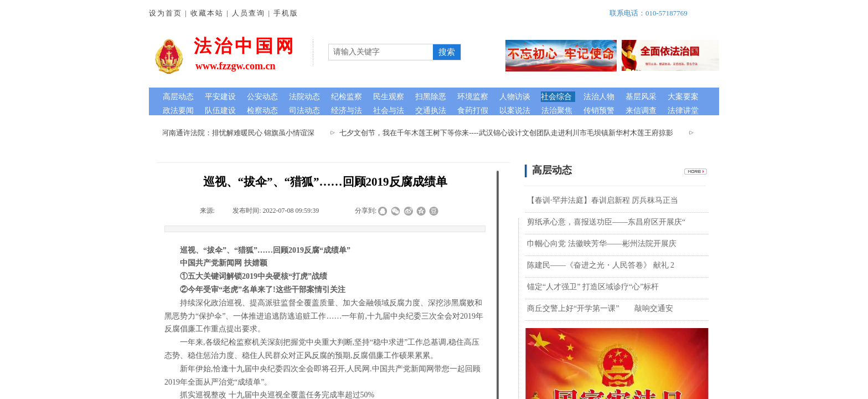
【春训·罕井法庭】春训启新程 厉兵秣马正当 (603, 200)
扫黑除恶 (431, 97)
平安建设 (220, 97)
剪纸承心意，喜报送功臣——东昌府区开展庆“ (606, 222)
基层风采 (641, 97)
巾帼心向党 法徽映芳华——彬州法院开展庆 (602, 244)
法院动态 (304, 97)
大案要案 (683, 97)
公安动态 (262, 97)
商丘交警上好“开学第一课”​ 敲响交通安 (600, 308)
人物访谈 (515, 97)
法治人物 (599, 97)
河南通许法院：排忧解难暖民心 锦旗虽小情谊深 (240, 133)
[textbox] (381, 52)
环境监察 (473, 97)
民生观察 (389, 97)
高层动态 (178, 97)
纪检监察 (347, 97)
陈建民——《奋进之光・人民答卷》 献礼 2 (601, 265)
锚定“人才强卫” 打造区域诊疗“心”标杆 (593, 287)
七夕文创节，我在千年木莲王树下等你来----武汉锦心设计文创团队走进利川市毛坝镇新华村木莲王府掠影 (508, 133)
